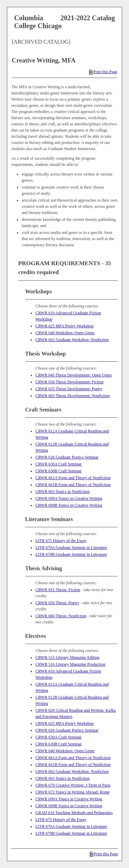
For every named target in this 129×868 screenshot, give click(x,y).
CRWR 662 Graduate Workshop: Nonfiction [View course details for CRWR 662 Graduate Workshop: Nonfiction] (72, 340)
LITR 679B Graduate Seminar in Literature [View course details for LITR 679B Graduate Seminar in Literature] (71, 554)
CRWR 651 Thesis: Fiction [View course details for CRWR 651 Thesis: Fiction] (58, 590)
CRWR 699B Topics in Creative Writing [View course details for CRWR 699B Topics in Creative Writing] (69, 505)
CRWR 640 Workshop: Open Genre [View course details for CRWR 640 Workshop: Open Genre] (65, 333)
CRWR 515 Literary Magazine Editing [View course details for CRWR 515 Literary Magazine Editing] (67, 657)
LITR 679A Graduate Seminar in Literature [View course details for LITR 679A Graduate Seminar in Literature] (71, 548)
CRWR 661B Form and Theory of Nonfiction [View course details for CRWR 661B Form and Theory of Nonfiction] (73, 485)
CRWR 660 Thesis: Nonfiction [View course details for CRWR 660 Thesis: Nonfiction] (61, 616)
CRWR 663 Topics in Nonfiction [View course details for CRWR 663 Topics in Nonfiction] (63, 492)
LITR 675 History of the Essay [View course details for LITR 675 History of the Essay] (61, 541)
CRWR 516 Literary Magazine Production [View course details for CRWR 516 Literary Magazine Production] (70, 664)
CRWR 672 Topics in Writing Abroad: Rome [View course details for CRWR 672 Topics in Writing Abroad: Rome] (73, 792)
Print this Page (103, 72)
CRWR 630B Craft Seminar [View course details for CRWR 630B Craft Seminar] (58, 471)
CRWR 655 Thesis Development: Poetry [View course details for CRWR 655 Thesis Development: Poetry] (69, 389)
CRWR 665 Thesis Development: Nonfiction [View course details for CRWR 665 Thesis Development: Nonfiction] (73, 396)
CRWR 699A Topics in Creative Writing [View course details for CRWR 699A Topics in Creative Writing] (69, 498)
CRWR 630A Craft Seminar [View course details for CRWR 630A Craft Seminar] (58, 464)
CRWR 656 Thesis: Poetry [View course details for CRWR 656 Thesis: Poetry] (57, 603)
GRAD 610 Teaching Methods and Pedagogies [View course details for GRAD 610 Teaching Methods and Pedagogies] (74, 813)
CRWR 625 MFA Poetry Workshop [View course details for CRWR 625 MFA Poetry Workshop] (64, 326)
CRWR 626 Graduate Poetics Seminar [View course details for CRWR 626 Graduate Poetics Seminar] (67, 457)
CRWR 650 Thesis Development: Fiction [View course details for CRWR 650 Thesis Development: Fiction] (69, 382)
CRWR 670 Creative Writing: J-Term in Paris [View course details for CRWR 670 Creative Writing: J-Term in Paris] (73, 785)
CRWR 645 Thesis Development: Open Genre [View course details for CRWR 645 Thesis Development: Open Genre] (74, 375)
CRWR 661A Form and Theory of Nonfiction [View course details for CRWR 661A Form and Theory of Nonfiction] (73, 478)
